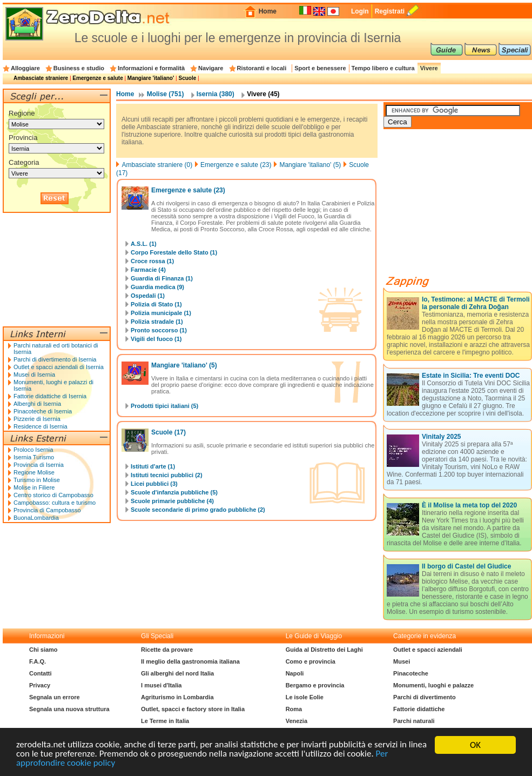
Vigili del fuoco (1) (156, 339)
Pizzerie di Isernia (37, 419)
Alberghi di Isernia (37, 404)
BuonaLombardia (36, 518)
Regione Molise (34, 472)
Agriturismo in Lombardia (177, 697)
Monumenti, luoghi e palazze (433, 685)
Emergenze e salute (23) (236, 165)
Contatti (41, 673)
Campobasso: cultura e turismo (55, 503)
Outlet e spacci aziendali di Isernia (59, 367)
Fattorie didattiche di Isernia (50, 396)
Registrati (390, 11)
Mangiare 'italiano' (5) (310, 165)
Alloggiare (25, 68)
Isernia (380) (216, 94)
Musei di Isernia (34, 374)
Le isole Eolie (305, 697)
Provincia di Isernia (39, 465)
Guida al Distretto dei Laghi (324, 650)
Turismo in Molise (37, 480)
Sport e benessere (320, 68)
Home (268, 11)
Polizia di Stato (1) (156, 304)
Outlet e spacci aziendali (428, 650)
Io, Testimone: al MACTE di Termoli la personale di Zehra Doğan (476, 303)
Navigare (211, 68)
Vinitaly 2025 (442, 437)
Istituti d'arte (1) (153, 466)
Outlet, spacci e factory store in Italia (193, 709)
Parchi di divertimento (425, 697)
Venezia (297, 721)
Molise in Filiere (34, 487)
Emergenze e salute (97, 78)
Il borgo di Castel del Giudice (466, 566)
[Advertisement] (57, 270)
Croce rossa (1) (152, 261)
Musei (402, 661)
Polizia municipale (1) (161, 313)
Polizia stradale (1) (157, 322)
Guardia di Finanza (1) (162, 278)
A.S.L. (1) (144, 244)
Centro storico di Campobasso (53, 495)
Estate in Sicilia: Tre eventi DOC (471, 376)
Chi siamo (43, 650)
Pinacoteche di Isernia (43, 411)
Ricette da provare (167, 650)
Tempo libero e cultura (383, 68)
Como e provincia (311, 661)
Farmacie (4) (148, 270)
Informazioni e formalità (151, 68)
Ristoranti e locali (262, 68)
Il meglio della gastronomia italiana (190, 661)
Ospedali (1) (148, 296)
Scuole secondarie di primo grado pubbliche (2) (198, 510)
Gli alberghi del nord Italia (177, 673)
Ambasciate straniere (41, 78)
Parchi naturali (414, 721)
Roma (294, 709)
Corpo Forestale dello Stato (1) (174, 252)
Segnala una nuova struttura (69, 709)
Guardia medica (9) (157, 287)
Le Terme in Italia (165, 721)
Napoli (295, 673)
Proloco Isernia (33, 450)
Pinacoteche (411, 673)
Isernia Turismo (34, 457)
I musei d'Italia (161, 685)
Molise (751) (166, 94)
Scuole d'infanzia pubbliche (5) (174, 492)
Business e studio (79, 68)
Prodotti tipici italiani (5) (164, 406)
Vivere (429, 68)
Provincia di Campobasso (47, 510)
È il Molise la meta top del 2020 (469, 505)
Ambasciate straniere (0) (157, 165)
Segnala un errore (55, 697)
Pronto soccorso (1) (159, 330)
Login (360, 11)
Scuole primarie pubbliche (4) (172, 501)
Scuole (187, 78)
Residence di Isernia (41, 426)
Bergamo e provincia (315, 685)
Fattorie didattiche (419, 709)
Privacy (40, 685)
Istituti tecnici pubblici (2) (167, 475)
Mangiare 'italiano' (151, 78)
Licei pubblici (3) (154, 484)
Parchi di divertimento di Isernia (55, 359)
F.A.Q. (38, 661)
